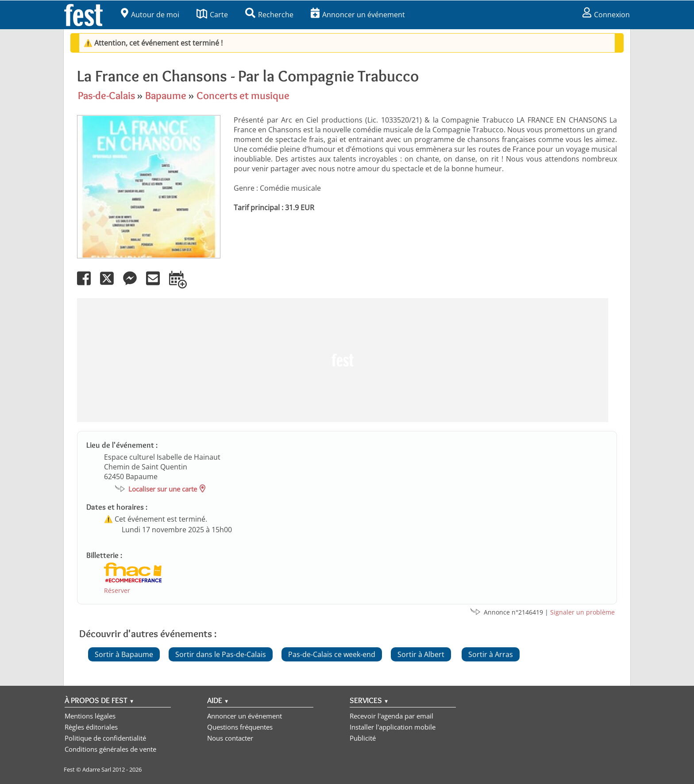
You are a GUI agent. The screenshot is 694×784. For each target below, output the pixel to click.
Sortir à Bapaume (124, 654)
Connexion (606, 15)
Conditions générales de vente (110, 749)
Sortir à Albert (421, 654)
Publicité (363, 738)
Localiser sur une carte (163, 489)
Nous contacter (230, 738)
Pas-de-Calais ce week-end (332, 654)
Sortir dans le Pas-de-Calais (221, 654)
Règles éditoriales (91, 727)
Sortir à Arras (491, 654)
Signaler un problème (582, 612)
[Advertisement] (343, 360)
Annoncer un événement (358, 15)
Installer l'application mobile (393, 727)
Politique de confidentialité (105, 738)
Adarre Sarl (97, 769)
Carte (212, 15)
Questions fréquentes (240, 727)
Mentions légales (90, 716)
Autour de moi (150, 15)
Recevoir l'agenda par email (391, 716)
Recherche (269, 15)
